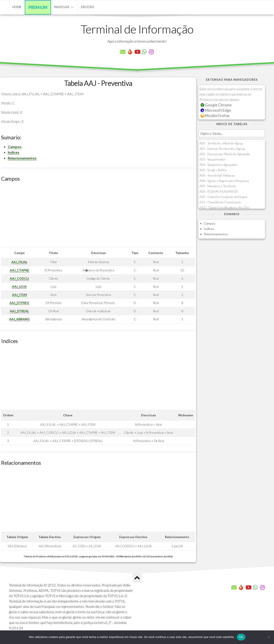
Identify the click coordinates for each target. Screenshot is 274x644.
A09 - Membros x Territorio (218, 186)
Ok (241, 637)
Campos (15, 147)
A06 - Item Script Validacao (217, 175)
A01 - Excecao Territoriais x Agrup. (222, 149)
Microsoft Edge (216, 110)
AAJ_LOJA (19, 286)
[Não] (268, 637)
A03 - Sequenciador (212, 159)
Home (17, 7)
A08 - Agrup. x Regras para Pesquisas (224, 181)
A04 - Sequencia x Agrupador (219, 165)
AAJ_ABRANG (19, 319)
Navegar (62, 7)
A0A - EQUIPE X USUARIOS (218, 191)
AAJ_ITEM (19, 295)
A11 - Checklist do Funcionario (220, 202)
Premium (38, 7)
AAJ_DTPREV (19, 303)
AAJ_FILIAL (19, 262)
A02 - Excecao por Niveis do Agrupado (225, 154)
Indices (14, 152)
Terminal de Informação (137, 29)
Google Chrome (216, 105)
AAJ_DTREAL (19, 311)
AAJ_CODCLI (19, 278)
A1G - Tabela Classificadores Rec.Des (224, 207)
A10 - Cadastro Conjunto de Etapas (223, 197)
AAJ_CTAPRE (19, 270)
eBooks (88, 7)
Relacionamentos (22, 158)
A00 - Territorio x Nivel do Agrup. (221, 143)
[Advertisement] (98, 216)
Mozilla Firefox (215, 116)
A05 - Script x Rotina (213, 170)
